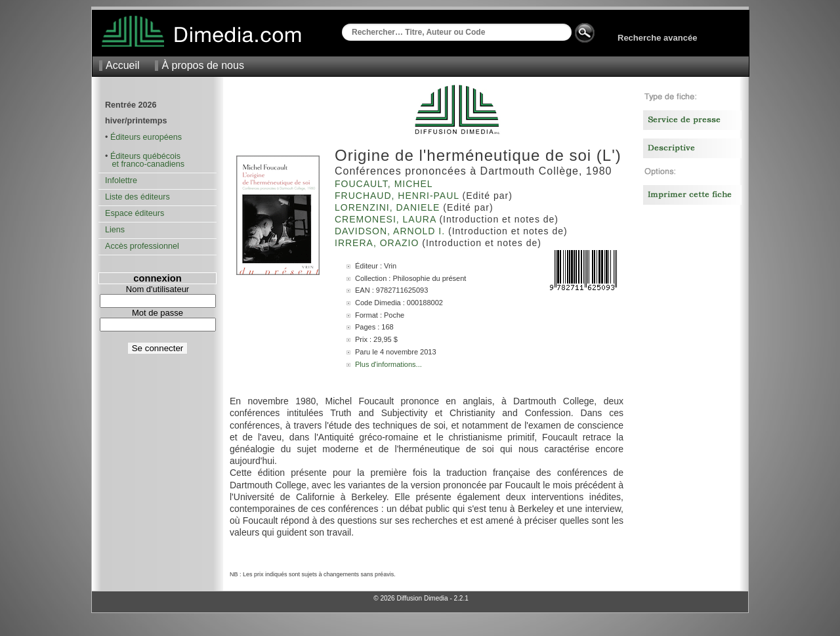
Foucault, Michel (385, 184)
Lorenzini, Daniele (389, 207)
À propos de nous (202, 65)
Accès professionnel (142, 246)
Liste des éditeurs (137, 197)
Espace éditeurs (135, 213)
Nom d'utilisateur (157, 289)
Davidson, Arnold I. (391, 231)
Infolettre (121, 180)
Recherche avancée (657, 38)
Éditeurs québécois (145, 156)
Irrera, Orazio (378, 243)
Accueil (123, 65)
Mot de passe (157, 313)
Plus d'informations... (388, 364)
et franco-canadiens (145, 164)
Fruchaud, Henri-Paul (398, 196)
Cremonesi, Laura (387, 219)
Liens (115, 230)
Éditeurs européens (146, 137)
